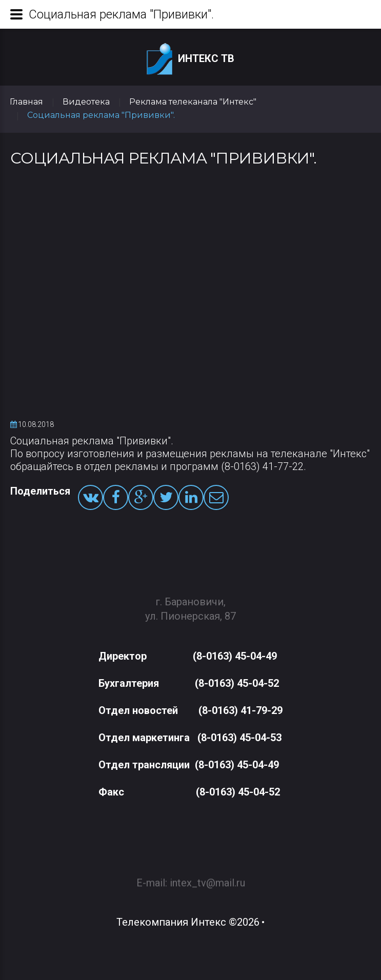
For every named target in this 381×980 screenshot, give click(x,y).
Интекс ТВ (191, 59)
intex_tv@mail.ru (207, 877)
